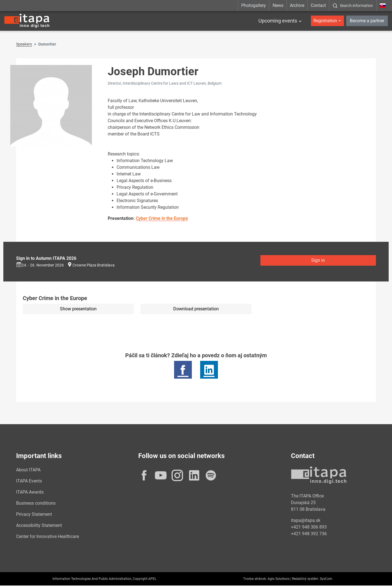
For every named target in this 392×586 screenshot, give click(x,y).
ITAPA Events (29, 481)
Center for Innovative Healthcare (47, 537)
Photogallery (254, 5)
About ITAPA (28, 470)
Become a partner (367, 21)
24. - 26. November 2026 (40, 266)
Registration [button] (325, 21)
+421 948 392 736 (309, 534)
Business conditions (36, 504)
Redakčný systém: (306, 579)
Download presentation (196, 309)
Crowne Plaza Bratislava (94, 266)
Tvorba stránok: (255, 579)
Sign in (318, 261)
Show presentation (78, 309)
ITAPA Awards (30, 493)
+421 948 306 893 (309, 528)
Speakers (24, 45)
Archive (297, 5)
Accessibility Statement (39, 526)
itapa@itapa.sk (306, 521)
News (278, 5)
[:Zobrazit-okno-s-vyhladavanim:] (353, 6)
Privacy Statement (34, 515)
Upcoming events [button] (278, 21)
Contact (318, 5)
